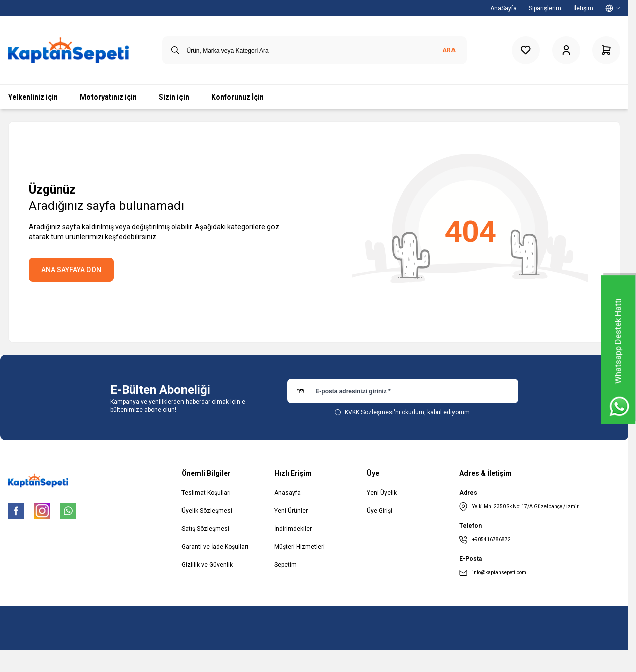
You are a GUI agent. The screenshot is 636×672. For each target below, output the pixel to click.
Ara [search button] (449, 50)
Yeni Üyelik (382, 493)
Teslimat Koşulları (206, 493)
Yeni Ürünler (291, 511)
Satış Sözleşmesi (205, 529)
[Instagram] (42, 511)
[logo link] (68, 50)
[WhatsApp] (68, 511)
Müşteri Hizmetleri (299, 547)
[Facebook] (16, 511)
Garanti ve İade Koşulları (215, 547)
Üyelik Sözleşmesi (207, 511)
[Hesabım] (566, 50)
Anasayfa (287, 493)
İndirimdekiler (293, 529)
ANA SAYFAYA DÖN (71, 270)
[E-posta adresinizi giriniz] (403, 391)
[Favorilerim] (526, 50)
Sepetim (285, 565)
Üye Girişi (379, 511)
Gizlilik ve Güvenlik (207, 565)
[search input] (314, 50)
